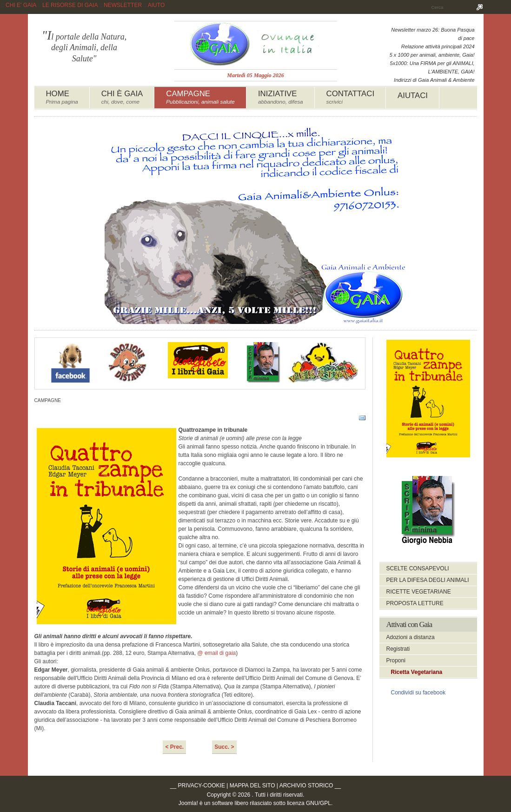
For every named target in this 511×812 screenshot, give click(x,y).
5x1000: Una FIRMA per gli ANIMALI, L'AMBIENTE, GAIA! (432, 67)
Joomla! (188, 803)
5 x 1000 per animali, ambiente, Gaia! (432, 55)
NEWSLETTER (123, 5)
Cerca (480, 7)
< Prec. (174, 747)
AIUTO (156, 5)
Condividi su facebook (418, 693)
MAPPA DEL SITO (252, 786)
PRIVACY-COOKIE (202, 786)
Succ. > (224, 747)
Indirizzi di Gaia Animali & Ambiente (434, 80)
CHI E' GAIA (21, 5)
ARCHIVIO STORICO (306, 786)
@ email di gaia (216, 653)
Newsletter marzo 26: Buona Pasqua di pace (433, 34)
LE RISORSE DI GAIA (70, 5)
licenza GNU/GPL (309, 803)
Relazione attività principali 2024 (438, 46)
